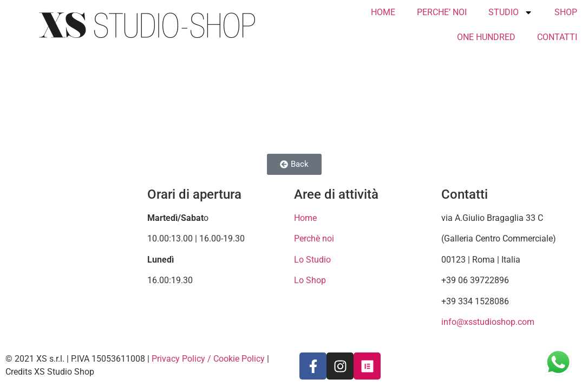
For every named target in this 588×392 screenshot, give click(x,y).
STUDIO (511, 12)
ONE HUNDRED (486, 37)
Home (305, 218)
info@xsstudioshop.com (488, 322)
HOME (383, 12)
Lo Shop (310, 280)
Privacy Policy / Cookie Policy (208, 359)
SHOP (566, 12)
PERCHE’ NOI (442, 12)
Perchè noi (314, 239)
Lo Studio (312, 260)
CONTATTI (557, 37)
